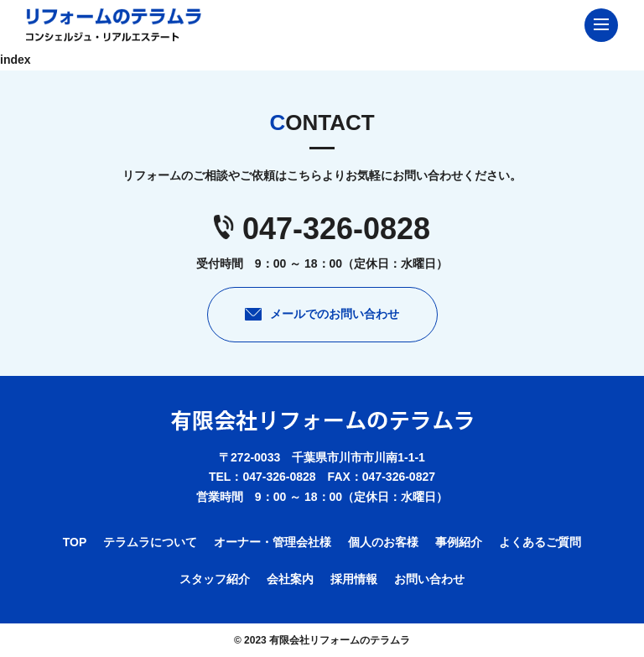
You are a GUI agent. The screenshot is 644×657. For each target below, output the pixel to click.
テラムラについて (150, 542)
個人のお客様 (383, 542)
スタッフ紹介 (215, 579)
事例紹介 (459, 542)
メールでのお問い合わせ (335, 314)
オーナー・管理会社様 (273, 542)
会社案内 (290, 579)
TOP (75, 542)
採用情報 (354, 579)
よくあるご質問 (540, 542)
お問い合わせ (429, 579)
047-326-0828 (336, 229)
